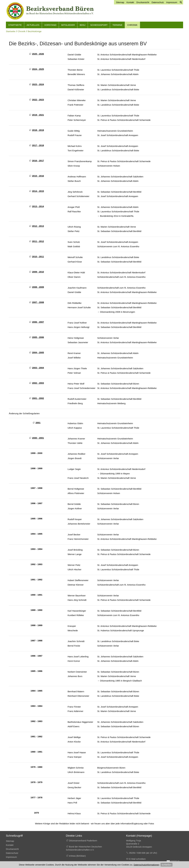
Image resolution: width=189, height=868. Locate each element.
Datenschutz (12, 853)
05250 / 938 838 (138, 853)
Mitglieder (68, 25)
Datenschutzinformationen (146, 865)
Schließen (166, 865)
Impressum (11, 857)
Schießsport (99, 25)
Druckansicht (12, 849)
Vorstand (50, 25)
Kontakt (10, 845)
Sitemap (10, 841)
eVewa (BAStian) (77, 856)
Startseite (15, 25)
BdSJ (83, 25)
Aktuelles (33, 25)
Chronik (132, 25)
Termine (117, 25)
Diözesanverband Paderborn (83, 841)
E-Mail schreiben (137, 859)
